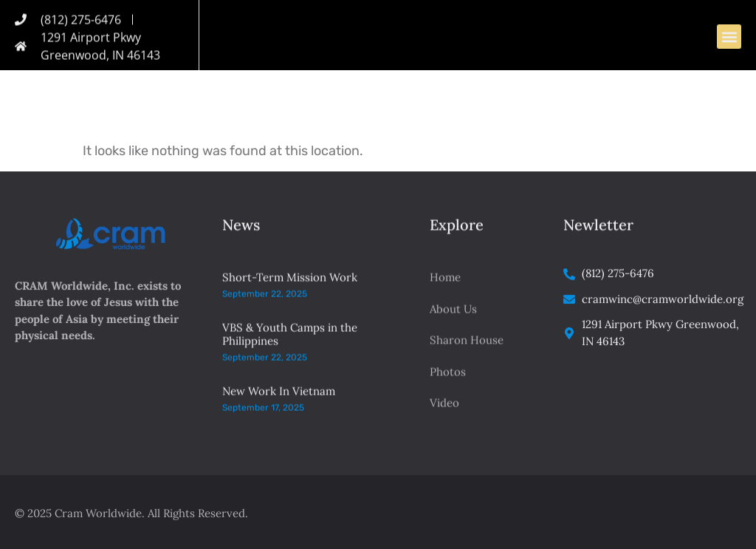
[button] (729, 38)
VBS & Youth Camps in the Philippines (290, 346)
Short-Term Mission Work (290, 289)
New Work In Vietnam (279, 402)
